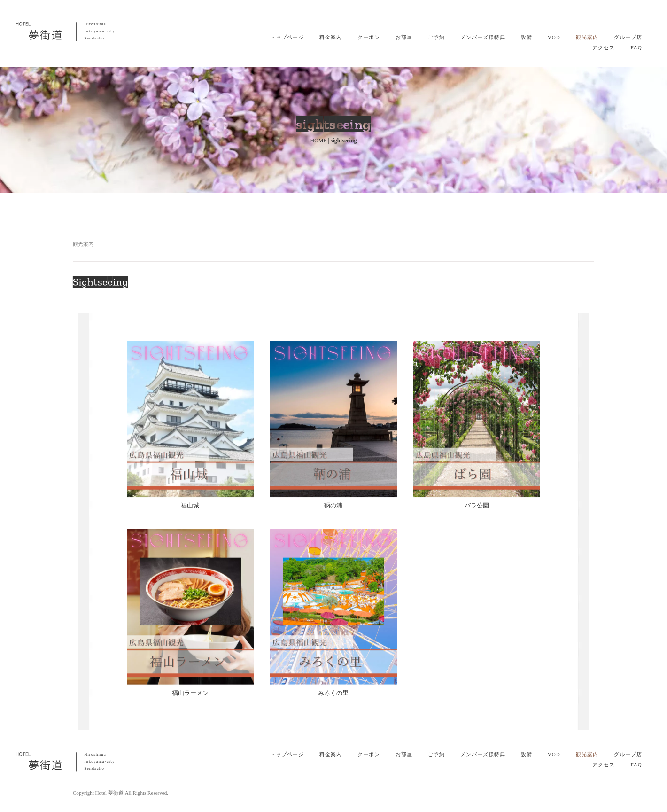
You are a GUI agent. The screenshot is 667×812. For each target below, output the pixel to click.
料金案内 (331, 37)
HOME (319, 141)
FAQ (636, 47)
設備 (527, 37)
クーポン (369, 37)
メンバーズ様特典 (483, 37)
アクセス (604, 47)
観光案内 (587, 37)
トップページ (287, 37)
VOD (554, 37)
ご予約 (436, 37)
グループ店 (628, 37)
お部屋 (404, 37)
